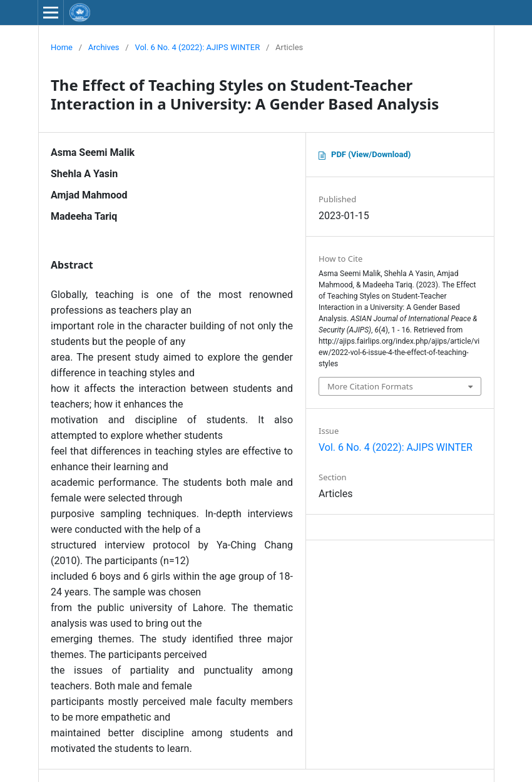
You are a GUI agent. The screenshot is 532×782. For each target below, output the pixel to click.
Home (62, 47)
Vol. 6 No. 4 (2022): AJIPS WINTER (197, 47)
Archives (104, 47)
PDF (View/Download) (371, 154)
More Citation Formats (370, 386)
